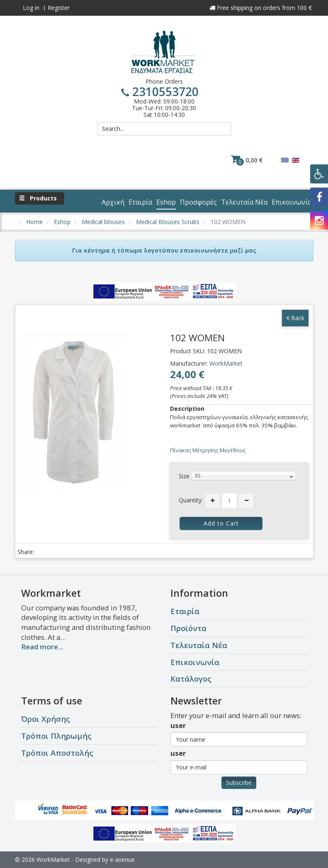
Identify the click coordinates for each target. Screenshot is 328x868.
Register (59, 8)
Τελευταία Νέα (199, 645)
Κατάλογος (191, 679)
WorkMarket (226, 363)
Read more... (42, 647)
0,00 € (247, 160)
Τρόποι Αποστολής (57, 753)
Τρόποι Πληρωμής (56, 736)
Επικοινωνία (195, 662)
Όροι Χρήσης (46, 719)
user (178, 725)
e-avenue (122, 860)
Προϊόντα (188, 628)
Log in (31, 8)
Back (295, 318)
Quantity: (191, 500)
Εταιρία (185, 611)
